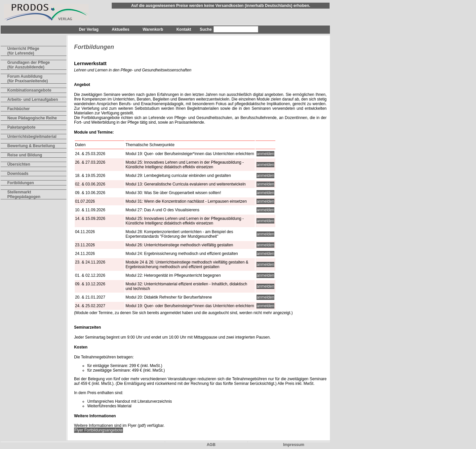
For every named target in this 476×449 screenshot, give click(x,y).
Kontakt (184, 29)
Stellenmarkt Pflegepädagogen (24, 194)
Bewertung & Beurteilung (31, 146)
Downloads (18, 174)
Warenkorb (153, 29)
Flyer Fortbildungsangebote (99, 430)
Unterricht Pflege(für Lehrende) (23, 51)
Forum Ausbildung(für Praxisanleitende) (28, 79)
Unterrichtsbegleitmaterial (32, 137)
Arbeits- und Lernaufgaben (33, 100)
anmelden (266, 154)
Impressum (294, 445)
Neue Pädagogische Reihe (32, 118)
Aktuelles (120, 29)
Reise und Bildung (25, 155)
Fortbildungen (21, 183)
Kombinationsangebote (29, 90)
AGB (211, 445)
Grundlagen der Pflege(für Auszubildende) (29, 65)
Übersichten (19, 164)
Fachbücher (19, 109)
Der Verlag (89, 29)
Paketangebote (21, 127)
